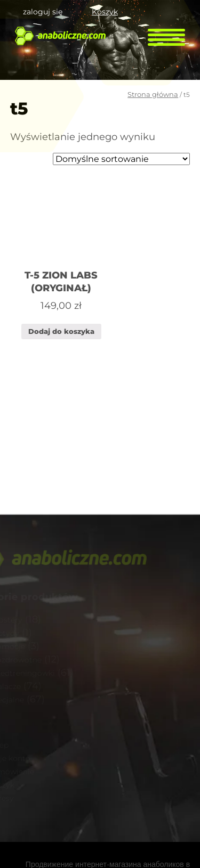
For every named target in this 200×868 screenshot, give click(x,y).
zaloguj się (43, 12)
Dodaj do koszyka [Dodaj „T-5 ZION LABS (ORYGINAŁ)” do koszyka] (61, 331)
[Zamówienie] (121, 159)
